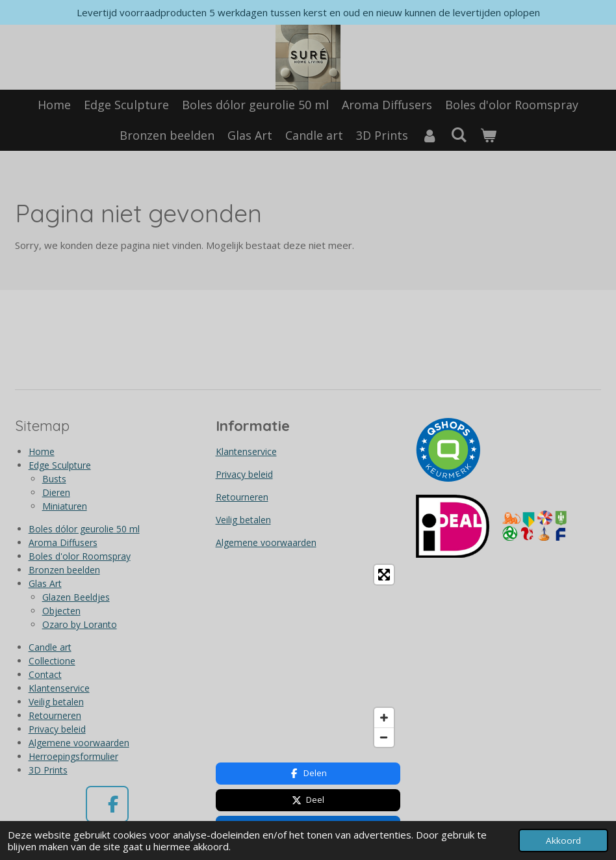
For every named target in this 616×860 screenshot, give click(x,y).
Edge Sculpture (60, 465)
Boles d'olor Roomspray (80, 556)
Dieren (56, 492)
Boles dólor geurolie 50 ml (84, 529)
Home (42, 451)
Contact (45, 674)
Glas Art (45, 583)
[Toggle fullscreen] (384, 575)
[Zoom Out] (384, 737)
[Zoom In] (384, 718)
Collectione (52, 661)
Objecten (61, 611)
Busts (54, 479)
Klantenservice (59, 688)
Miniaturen (65, 506)
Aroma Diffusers (63, 542)
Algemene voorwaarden (79, 743)
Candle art (50, 647)
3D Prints (48, 770)
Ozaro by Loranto (80, 624)
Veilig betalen (56, 702)
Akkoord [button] (563, 840)
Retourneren (55, 715)
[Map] (308, 656)
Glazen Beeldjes (76, 597)
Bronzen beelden (64, 570)
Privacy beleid (57, 729)
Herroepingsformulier (73, 756)
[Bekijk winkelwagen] (488, 136)
